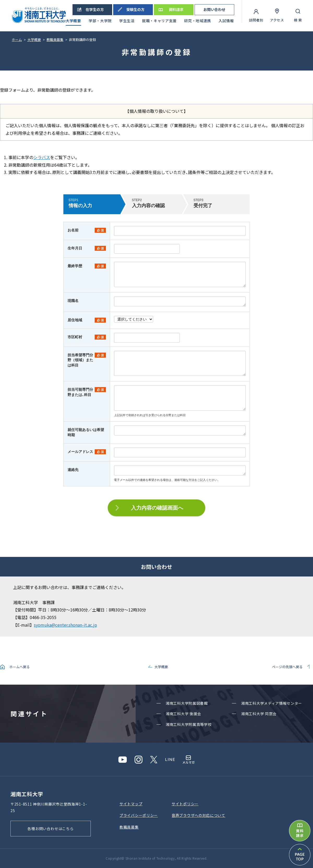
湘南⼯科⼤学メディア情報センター (272, 703)
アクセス (277, 20)
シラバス (42, 157)
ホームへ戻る (20, 667)
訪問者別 (256, 20)
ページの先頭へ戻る (287, 667)
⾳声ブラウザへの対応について (198, 815)
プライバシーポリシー (139, 815)
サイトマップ (131, 804)
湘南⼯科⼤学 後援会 (183, 714)
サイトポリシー (185, 804)
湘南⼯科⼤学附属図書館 (187, 703)
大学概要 (161, 667)
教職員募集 (129, 827)
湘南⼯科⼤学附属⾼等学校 (189, 724)
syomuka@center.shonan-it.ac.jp (65, 625)
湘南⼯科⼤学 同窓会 (259, 714)
